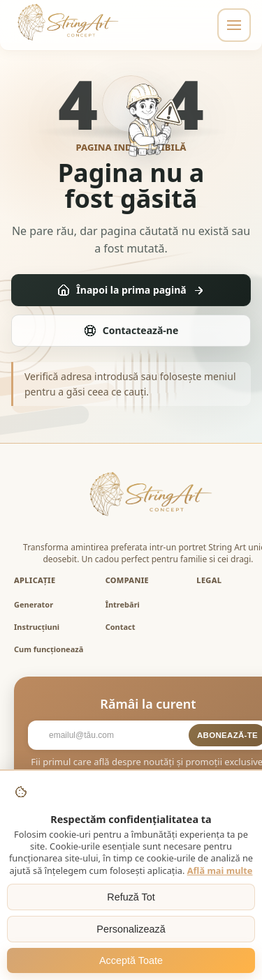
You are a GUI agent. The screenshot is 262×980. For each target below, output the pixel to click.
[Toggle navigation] (234, 25)
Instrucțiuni (37, 627)
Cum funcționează (49, 649)
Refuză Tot (131, 897)
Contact (121, 627)
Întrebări (123, 605)
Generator (34, 605)
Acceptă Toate (131, 960)
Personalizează (131, 929)
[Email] (112, 735)
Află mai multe (220, 870)
